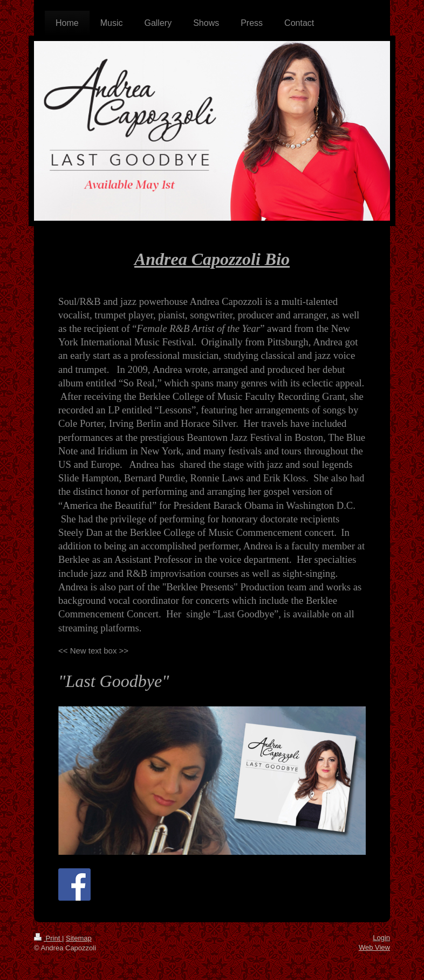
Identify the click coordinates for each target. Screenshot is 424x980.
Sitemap (79, 938)
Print (48, 938)
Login (381, 938)
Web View (374, 947)
